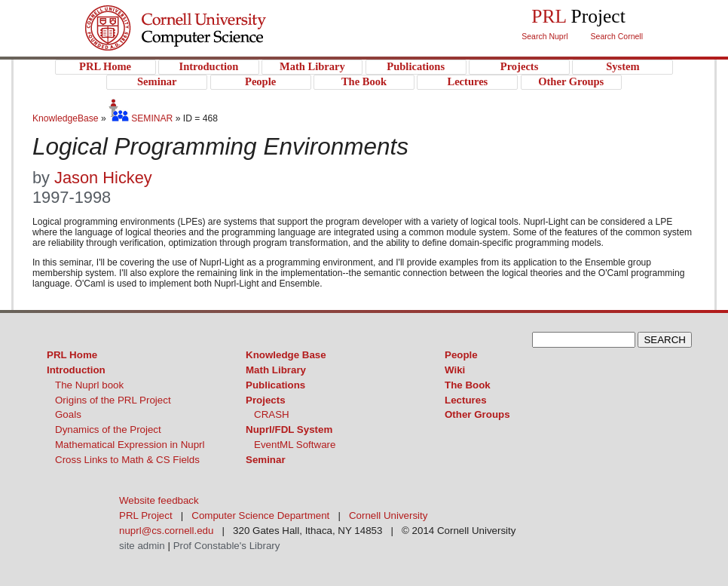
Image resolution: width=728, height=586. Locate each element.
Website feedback (159, 500)
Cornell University (206, 14)
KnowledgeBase (67, 118)
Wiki (455, 370)
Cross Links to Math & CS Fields (127, 460)
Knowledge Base (286, 355)
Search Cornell (617, 36)
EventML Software (295, 445)
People (461, 355)
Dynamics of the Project (108, 430)
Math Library (276, 370)
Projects (266, 400)
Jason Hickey (103, 178)
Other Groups (477, 414)
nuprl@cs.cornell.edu (166, 531)
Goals (68, 414)
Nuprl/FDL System (289, 430)
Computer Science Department (260, 515)
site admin (142, 546)
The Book (468, 385)
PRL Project (206, 43)
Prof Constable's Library (227, 546)
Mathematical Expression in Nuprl (130, 445)
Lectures (466, 400)
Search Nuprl (544, 36)
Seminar (266, 460)
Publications (275, 385)
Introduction (76, 370)
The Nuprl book (89, 385)
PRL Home (72, 355)
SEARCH (665, 340)
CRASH (272, 414)
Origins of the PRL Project (113, 400)
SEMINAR (141, 118)
